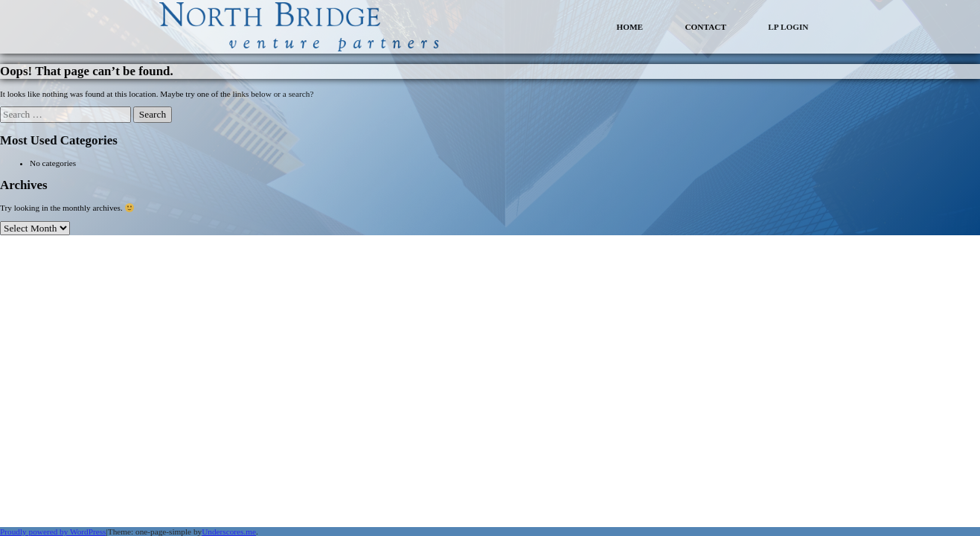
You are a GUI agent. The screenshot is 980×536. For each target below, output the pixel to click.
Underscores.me (229, 532)
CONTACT (705, 27)
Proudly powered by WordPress (53, 532)
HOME (630, 27)
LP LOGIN (788, 27)
